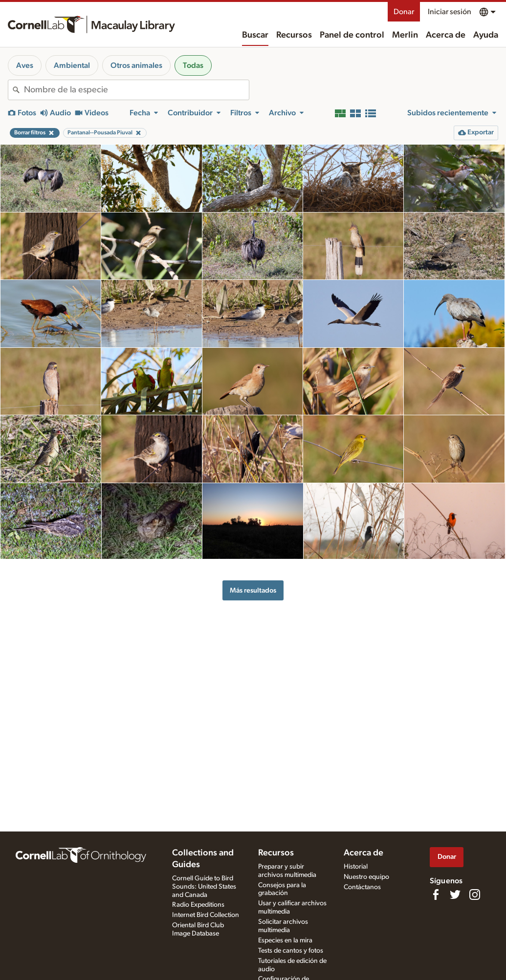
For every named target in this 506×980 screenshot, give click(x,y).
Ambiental (72, 65)
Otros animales (136, 65)
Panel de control (352, 35)
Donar (404, 12)
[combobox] (136, 90)
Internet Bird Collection (206, 915)
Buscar (255, 35)
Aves (25, 65)
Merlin (405, 35)
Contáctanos (362, 887)
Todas (193, 65)
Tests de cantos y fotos (291, 951)
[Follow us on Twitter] (455, 895)
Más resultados (253, 590)
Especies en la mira (285, 940)
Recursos (294, 35)
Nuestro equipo (366, 877)
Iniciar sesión (450, 12)
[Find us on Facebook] (436, 895)
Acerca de (446, 35)
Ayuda (486, 35)
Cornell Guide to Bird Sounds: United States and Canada (204, 887)
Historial (356, 867)
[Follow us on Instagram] (475, 895)
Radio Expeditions (198, 905)
